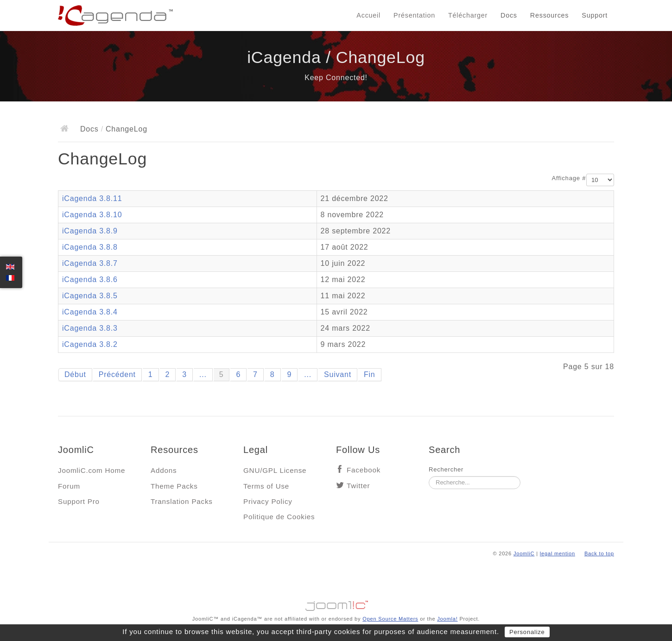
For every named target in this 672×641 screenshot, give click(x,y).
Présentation (414, 15)
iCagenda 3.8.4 (90, 312)
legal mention (558, 553)
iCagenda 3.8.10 (92, 215)
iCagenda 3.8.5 (90, 296)
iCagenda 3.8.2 (90, 344)
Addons (164, 470)
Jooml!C (336, 603)
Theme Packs (174, 486)
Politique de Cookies (279, 517)
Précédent (117, 374)
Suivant (338, 374)
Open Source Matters (390, 619)
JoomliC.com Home (92, 470)
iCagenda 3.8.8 (90, 247)
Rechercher (446, 469)
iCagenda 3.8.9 (90, 231)
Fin (370, 374)
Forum (69, 486)
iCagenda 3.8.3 (90, 328)
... (203, 374)
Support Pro (79, 501)
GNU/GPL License (275, 470)
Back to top (599, 553)
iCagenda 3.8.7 (90, 263)
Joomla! (447, 619)
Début (75, 374)
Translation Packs (182, 501)
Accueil (368, 15)
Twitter (358, 486)
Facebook (364, 470)
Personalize (527, 632)
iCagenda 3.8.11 (92, 198)
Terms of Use (266, 486)
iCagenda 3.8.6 (90, 280)
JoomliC (524, 553)
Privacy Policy (268, 501)
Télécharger (468, 15)
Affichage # (569, 178)
